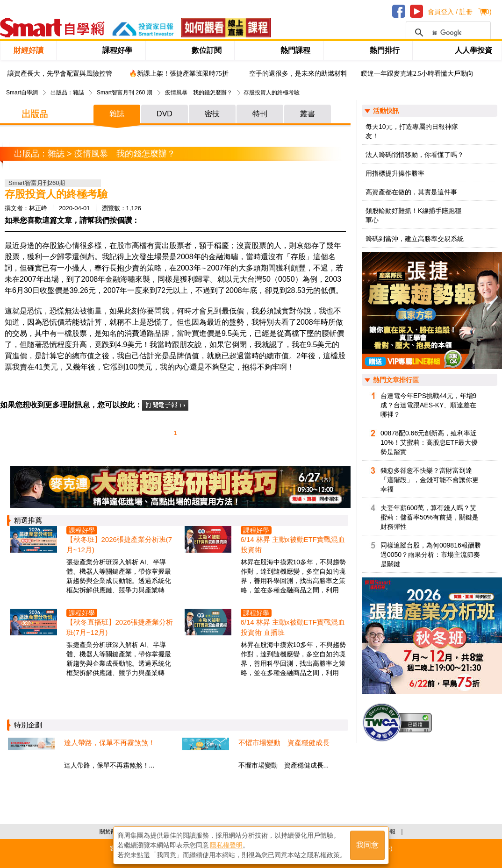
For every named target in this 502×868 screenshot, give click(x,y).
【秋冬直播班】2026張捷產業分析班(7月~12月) (120, 627)
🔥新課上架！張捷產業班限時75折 (179, 74)
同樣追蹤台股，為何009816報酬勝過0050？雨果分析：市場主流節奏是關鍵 (431, 555)
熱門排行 (385, 50)
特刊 (260, 114)
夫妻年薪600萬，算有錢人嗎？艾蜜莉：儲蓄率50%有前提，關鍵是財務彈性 (430, 517)
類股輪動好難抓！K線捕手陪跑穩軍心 (413, 215)
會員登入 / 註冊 (450, 12)
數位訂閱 (207, 50)
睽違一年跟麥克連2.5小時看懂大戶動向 (417, 74)
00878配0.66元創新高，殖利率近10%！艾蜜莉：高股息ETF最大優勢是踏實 (429, 442)
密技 (212, 114)
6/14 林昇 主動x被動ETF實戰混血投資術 (293, 544)
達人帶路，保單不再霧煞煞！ (110, 743)
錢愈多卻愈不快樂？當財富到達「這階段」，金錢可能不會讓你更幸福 (430, 480)
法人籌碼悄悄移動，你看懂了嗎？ (415, 155)
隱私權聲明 (226, 845)
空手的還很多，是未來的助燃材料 (298, 74)
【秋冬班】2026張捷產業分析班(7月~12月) (119, 544)
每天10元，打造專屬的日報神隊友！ (412, 131)
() (487, 12)
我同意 (367, 845)
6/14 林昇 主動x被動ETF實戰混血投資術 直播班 (293, 627)
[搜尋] (447, 33)
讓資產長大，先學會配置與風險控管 (60, 74)
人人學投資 (473, 50)
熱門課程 (295, 50)
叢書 (308, 114)
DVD (165, 114)
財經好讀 (29, 50)
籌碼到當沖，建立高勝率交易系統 (415, 239)
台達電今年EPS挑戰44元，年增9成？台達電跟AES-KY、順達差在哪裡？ (428, 405)
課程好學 (117, 50)
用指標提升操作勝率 (395, 173)
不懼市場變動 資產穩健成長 (284, 743)
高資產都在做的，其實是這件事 (411, 192)
